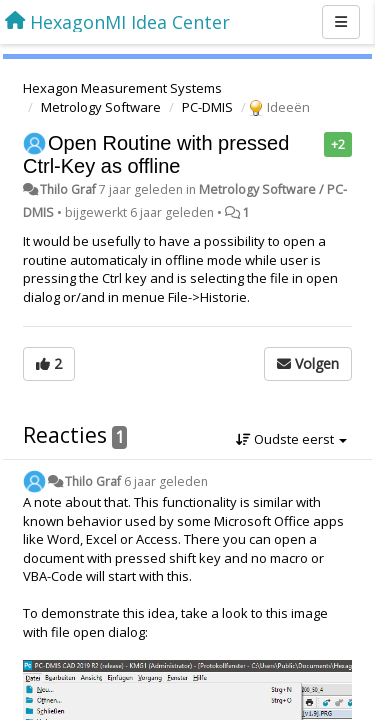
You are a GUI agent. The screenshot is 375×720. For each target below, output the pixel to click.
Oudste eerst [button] (291, 439)
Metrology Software (101, 107)
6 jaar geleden (166, 481)
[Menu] (341, 22)
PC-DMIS (207, 107)
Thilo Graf (68, 189)
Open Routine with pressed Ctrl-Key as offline (156, 154)
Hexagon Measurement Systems (122, 88)
